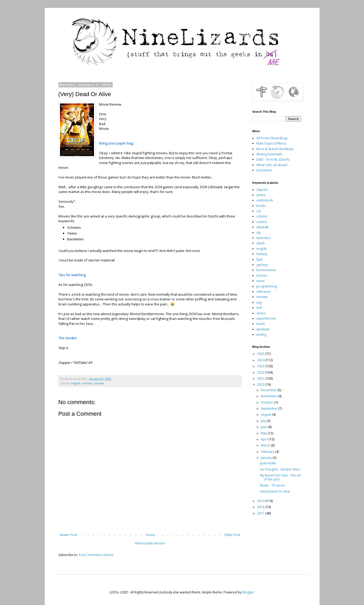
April (265, 439)
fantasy (262, 254)
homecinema (266, 270)
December (269, 390)
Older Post (232, 535)
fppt (260, 259)
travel (261, 324)
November (269, 396)
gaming (262, 265)
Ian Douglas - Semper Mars (280, 469)
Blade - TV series (272, 485)
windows (263, 329)
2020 (261, 385)
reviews (99, 383)
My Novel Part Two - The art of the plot (280, 477)
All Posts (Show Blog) (272, 138)
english (76, 383)
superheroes (266, 318)
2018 (261, 507)
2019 (261, 501)
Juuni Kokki (268, 463)
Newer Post (68, 535)
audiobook (265, 200)
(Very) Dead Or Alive (275, 491)
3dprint (262, 190)
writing (261, 334)
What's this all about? (272, 165)
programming (267, 286)
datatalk (262, 227)
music (261, 281)
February (268, 452)
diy (259, 233)
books (261, 206)
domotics (263, 238)
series (261, 313)
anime (261, 195)
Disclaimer (264, 170)
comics (262, 222)
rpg (259, 302)
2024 (261, 360)
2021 (261, 378)
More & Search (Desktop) (275, 149)
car (259, 211)
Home (150, 535)
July (264, 421)
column (262, 216)
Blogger (248, 592)
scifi (259, 308)
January (267, 458)
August (266, 415)
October (268, 402)
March (266, 445)
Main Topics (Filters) (271, 143)
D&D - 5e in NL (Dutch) (273, 159)
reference (264, 292)
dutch (261, 243)
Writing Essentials (269, 154)
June (264, 427)
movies (87, 383)
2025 (261, 354)
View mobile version (150, 543)
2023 (261, 366)
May (264, 433)
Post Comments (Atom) (96, 555)
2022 (261, 372)
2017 (261, 513)
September (270, 408)
